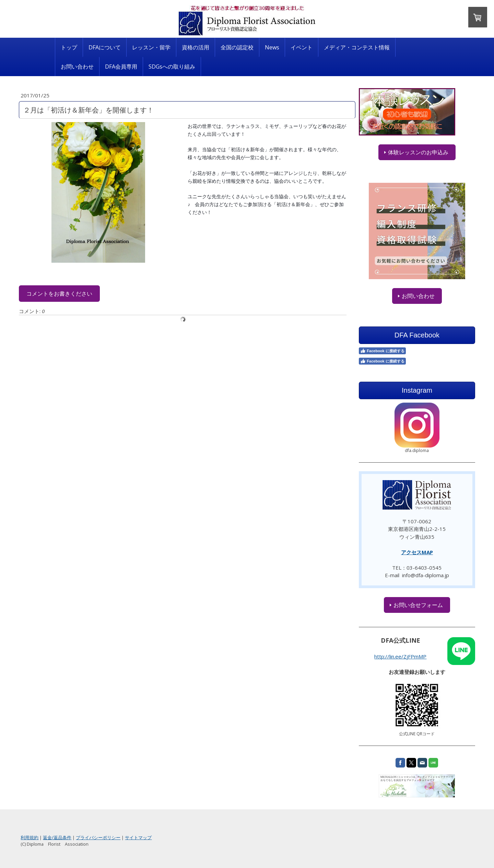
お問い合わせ (77, 67)
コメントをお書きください (97, 294)
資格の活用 (196, 47)
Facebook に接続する (364, 351)
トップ (69, 47)
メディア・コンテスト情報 (357, 47)
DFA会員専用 (121, 67)
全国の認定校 (237, 47)
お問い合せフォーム (390, 605)
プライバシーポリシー (136, 837)
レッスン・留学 (151, 47)
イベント (302, 47)
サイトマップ (176, 837)
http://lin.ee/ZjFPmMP (373, 656)
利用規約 (67, 837)
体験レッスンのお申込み (390, 152)
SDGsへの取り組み (172, 67)
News (272, 47)
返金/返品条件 (95, 837)
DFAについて (105, 47)
